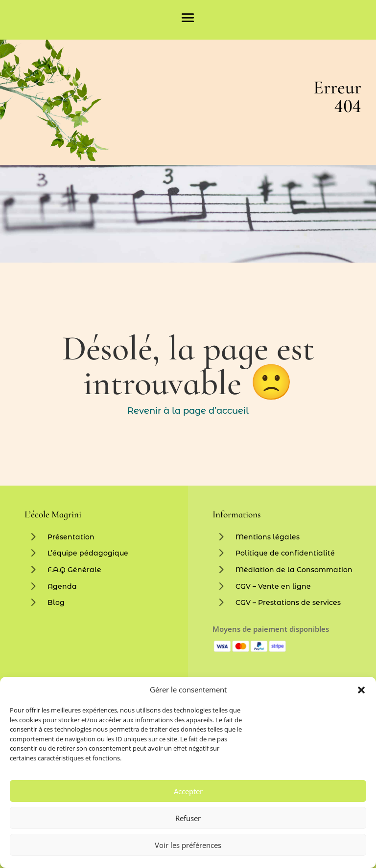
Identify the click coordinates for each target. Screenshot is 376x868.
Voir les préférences (188, 845)
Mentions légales (268, 537)
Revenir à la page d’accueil (188, 411)
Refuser (188, 818)
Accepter (188, 791)
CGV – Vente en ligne (273, 586)
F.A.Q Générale (74, 570)
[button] (361, 690)
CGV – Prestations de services (288, 602)
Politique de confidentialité (285, 553)
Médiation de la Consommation (294, 570)
